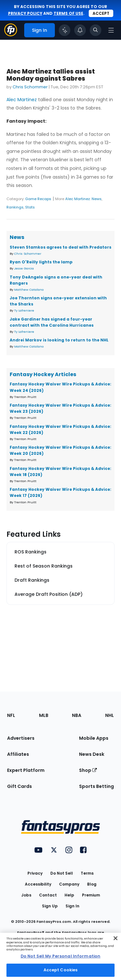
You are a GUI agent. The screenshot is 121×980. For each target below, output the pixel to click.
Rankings (15, 207)
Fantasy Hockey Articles (43, 374)
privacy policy (25, 13)
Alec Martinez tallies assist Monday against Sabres (51, 75)
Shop (88, 770)
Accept (101, 13)
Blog (92, 884)
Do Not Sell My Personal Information (60, 956)
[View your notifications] (80, 30)
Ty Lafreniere (24, 310)
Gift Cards (20, 786)
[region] (60, 956)
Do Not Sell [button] (62, 873)
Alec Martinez (22, 100)
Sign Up (50, 906)
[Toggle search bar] (96, 30)
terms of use (68, 13)
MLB (44, 715)
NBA (77, 715)
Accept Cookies (61, 970)
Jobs (26, 895)
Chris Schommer (30, 87)
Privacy (35, 873)
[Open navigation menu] (111, 30)
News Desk (92, 754)
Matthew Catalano (29, 290)
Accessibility (38, 884)
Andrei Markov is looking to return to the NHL (59, 340)
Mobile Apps (94, 738)
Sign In (72, 906)
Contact (48, 895)
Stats (30, 207)
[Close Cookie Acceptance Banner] (116, 938)
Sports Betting (96, 786)
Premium (91, 895)
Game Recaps (38, 199)
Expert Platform (26, 770)
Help (69, 895)
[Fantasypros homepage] (11, 35)
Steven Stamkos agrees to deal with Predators (60, 247)
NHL (110, 715)
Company (69, 884)
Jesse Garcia (24, 268)
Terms (87, 873)
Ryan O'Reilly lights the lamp (41, 262)
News (97, 199)
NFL (11, 715)
